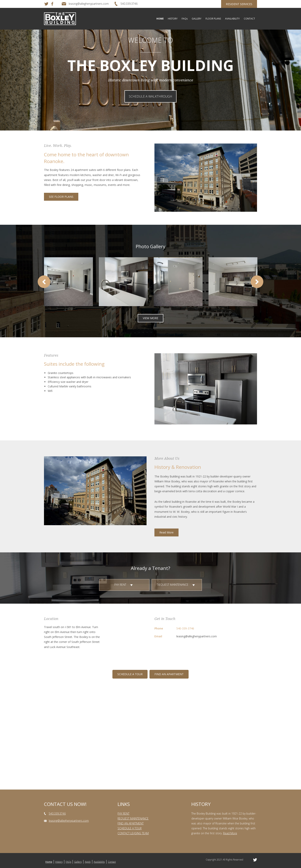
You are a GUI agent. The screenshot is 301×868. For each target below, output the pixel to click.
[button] (150, 96)
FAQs (185, 19)
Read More (230, 833)
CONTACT (249, 19)
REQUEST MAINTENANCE (133, 818)
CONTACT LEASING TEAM (133, 833)
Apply (88, 862)
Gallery (78, 862)
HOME (160, 19)
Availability (99, 862)
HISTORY (173, 19)
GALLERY (197, 19)
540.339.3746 (57, 813)
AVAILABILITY (232, 19)
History (59, 862)
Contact (112, 862)
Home (49, 862)
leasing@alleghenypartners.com (197, 636)
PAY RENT (123, 813)
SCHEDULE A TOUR (130, 828)
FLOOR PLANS (213, 19)
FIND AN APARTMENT (131, 823)
